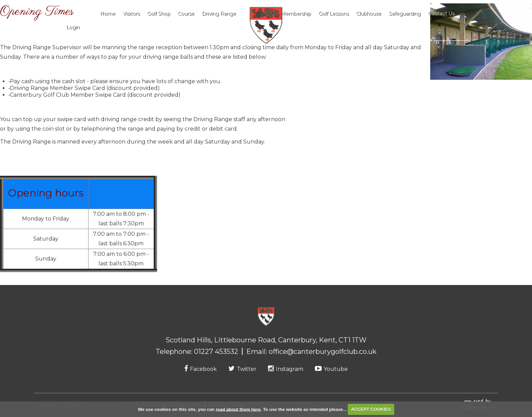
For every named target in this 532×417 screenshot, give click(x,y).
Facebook (201, 369)
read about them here (238, 409)
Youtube (331, 369)
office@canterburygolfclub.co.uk (323, 352)
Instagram (286, 369)
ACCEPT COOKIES (371, 409)
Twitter (242, 369)
